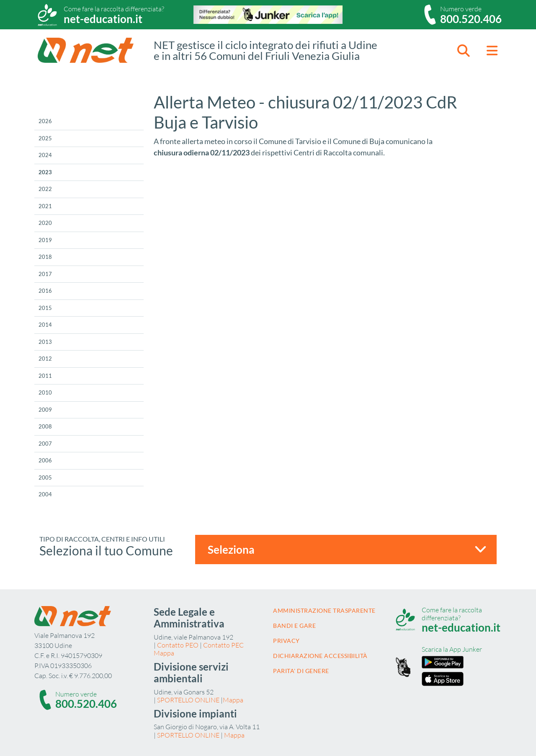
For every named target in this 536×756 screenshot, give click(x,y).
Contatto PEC (223, 645)
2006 (45, 460)
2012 (45, 359)
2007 (45, 444)
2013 (45, 342)
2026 (45, 121)
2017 (45, 274)
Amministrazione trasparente (324, 610)
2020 (45, 223)
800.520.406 (471, 19)
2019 (45, 240)
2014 (45, 325)
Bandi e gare (294, 626)
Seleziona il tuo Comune (106, 550)
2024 (45, 155)
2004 (45, 494)
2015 (45, 308)
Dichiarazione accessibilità (320, 656)
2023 (45, 172)
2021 (45, 206)
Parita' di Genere (301, 671)
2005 (45, 477)
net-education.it (103, 19)
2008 (45, 426)
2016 (45, 291)
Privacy (286, 641)
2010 (45, 392)
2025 (45, 138)
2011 (45, 376)
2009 (45, 410)
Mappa (164, 653)
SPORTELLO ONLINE (188, 700)
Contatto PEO (178, 645)
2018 (45, 257)
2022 (45, 189)
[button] (464, 50)
